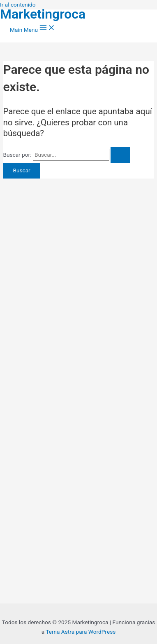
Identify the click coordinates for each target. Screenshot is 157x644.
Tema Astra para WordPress (81, 632)
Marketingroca (43, 14)
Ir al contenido (18, 5)
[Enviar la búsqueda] (120, 155)
